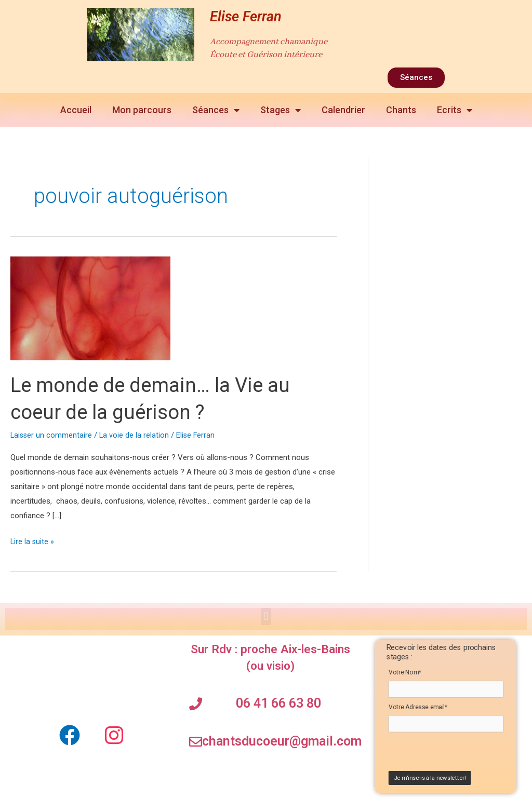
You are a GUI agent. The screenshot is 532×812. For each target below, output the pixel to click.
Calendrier (343, 110)
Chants (401, 110)
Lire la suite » (33, 540)
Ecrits (455, 110)
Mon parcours (142, 110)
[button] (266, 617)
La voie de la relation (136, 435)
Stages (281, 110)
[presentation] (451, 754)
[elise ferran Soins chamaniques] (92, 677)
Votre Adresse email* (418, 708)
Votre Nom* (405, 672)
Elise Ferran (246, 17)
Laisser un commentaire (52, 435)
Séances (216, 110)
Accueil (76, 110)
